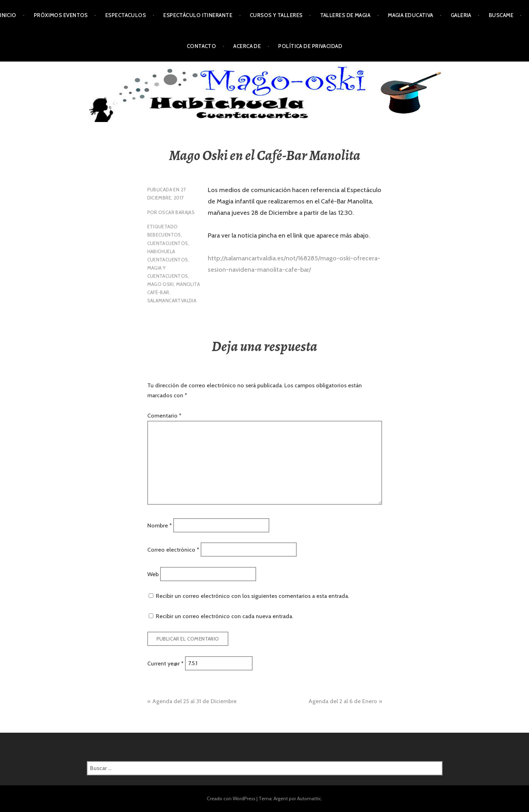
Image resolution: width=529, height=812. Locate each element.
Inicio (8, 15)
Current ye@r (165, 663)
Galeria (461, 15)
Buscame (501, 15)
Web (153, 574)
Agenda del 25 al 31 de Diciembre (194, 701)
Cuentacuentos (168, 243)
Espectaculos (126, 15)
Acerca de (247, 46)
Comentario (164, 416)
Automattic (309, 798)
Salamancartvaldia (172, 301)
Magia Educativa (411, 15)
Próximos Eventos (61, 15)
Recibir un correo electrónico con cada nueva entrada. (224, 616)
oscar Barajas (176, 212)
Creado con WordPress (231, 798)
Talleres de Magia (345, 15)
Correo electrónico (173, 550)
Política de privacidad (310, 46)
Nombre (160, 525)
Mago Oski (161, 284)
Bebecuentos (164, 235)
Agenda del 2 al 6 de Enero (343, 701)
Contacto (202, 46)
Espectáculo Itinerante (198, 15)
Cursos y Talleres (276, 15)
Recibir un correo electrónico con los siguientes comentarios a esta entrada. (252, 596)
